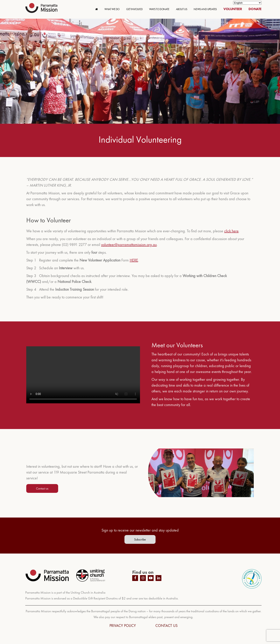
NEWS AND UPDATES (205, 9)
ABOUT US (182, 9)
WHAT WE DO (112, 9)
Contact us (42, 488)
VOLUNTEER (233, 9)
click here (231, 231)
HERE (134, 260)
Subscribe (140, 539)
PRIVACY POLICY (123, 626)
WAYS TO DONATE (159, 9)
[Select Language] (247, 3)
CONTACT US (166, 626)
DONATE (255, 9)
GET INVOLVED (134, 9)
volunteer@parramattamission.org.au (129, 245)
